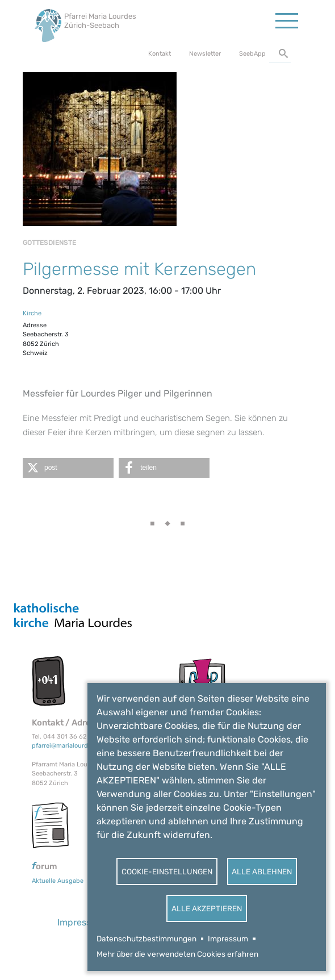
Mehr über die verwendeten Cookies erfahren (177, 954)
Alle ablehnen (262, 871)
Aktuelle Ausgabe (58, 881)
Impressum (228, 939)
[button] (68, 468)
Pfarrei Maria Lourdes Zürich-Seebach (100, 21)
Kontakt (160, 54)
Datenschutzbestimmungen (146, 939)
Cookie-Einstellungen (167, 871)
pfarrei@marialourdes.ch (68, 746)
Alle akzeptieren (207, 908)
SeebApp (252, 54)
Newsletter (205, 54)
